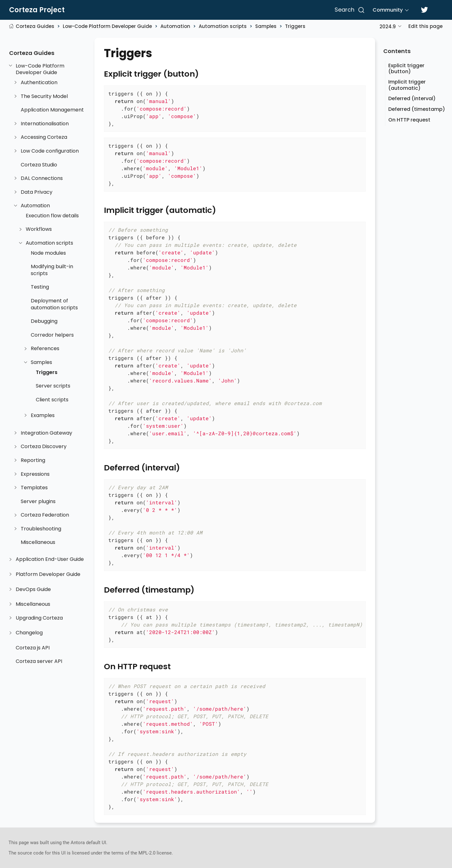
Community (388, 10)
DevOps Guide (33, 589)
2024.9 (388, 27)
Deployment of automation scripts (54, 304)
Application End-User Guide (50, 560)
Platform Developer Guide (48, 574)
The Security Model (44, 96)
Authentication (39, 83)
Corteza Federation (45, 515)
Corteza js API (33, 648)
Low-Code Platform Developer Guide (107, 26)
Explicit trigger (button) (406, 68)
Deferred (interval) (412, 98)
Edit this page (425, 26)
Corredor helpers (52, 335)
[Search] (349, 10)
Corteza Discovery (44, 447)
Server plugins (38, 502)
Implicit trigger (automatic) (407, 85)
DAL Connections (42, 178)
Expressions (35, 474)
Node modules (48, 253)
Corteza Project (37, 10)
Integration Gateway (46, 433)
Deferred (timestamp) (417, 109)
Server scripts (53, 386)
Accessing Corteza (44, 138)
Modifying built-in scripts (52, 270)
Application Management (52, 110)
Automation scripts (223, 26)
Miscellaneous (38, 543)
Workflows (39, 230)
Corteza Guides (35, 26)
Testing (40, 287)
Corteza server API (39, 662)
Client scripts (52, 400)
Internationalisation (45, 124)
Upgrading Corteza (39, 618)
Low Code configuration (50, 151)
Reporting (33, 460)
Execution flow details (52, 216)
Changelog (29, 633)
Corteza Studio (39, 165)
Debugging (44, 321)
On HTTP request (409, 120)
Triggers (295, 26)
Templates (34, 488)
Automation (175, 26)
